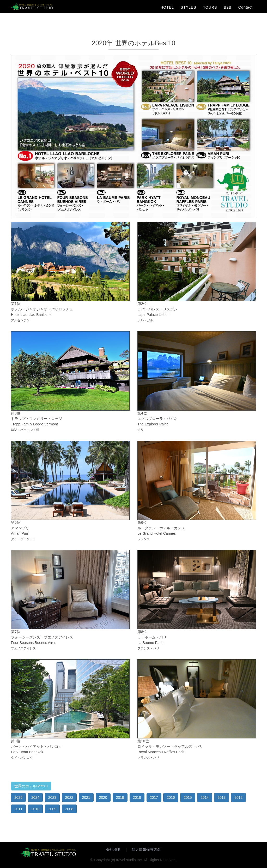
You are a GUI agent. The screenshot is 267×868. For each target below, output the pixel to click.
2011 (18, 809)
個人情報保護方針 (146, 850)
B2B (227, 7)
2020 (103, 797)
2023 (52, 797)
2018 (137, 797)
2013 (222, 797)
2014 (205, 797)
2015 (188, 797)
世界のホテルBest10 (31, 786)
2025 (18, 797)
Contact (245, 7)
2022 (69, 797)
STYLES (189, 7)
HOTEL (167, 7)
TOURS (210, 7)
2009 (52, 809)
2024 (35, 797)
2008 (69, 809)
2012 (238, 797)
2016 (171, 797)
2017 (154, 797)
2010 (35, 809)
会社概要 (113, 850)
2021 (86, 797)
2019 (120, 797)
